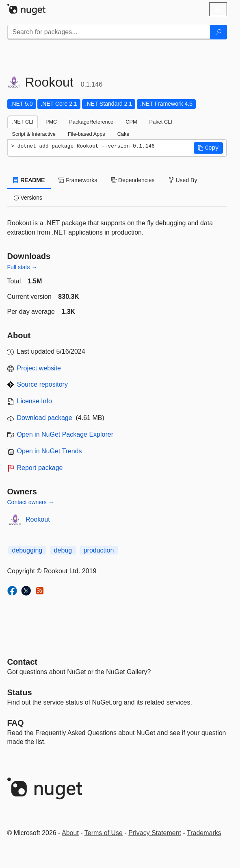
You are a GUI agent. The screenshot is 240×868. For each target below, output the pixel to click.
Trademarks (204, 833)
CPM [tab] (131, 122)
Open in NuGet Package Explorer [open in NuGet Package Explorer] (65, 434)
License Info (35, 401)
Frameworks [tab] (78, 180)
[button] (208, 148)
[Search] (218, 32)
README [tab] (29, 180)
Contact (22, 662)
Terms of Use (104, 833)
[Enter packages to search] (109, 32)
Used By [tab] (183, 180)
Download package (45, 418)
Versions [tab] (28, 198)
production (99, 550)
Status (20, 692)
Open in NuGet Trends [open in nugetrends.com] (50, 451)
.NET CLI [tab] (23, 122)
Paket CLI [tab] (161, 122)
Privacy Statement (155, 833)
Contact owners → (31, 502)
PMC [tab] (51, 122)
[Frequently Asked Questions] (16, 723)
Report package (40, 468)
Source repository (42, 384)
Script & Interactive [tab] (34, 134)
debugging (27, 550)
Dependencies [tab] (133, 180)
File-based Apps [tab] (86, 134)
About (70, 833)
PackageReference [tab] (91, 122)
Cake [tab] (123, 134)
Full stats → (22, 267)
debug (63, 550)
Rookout (38, 519)
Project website (39, 368)
